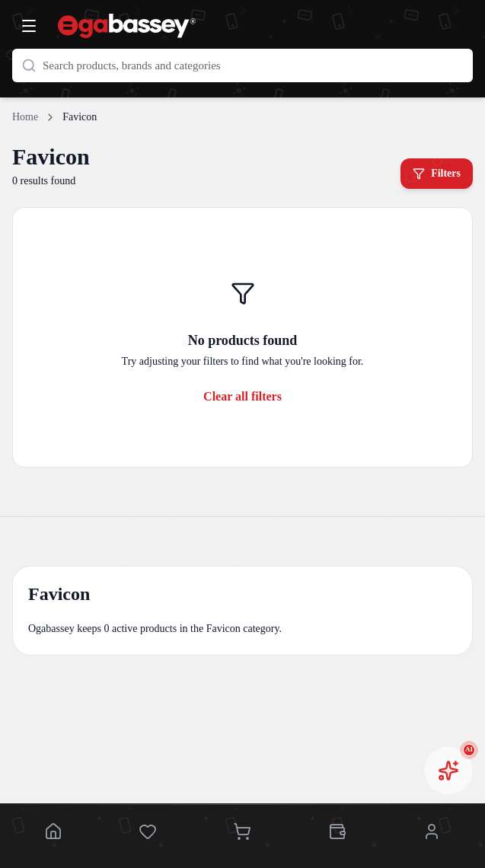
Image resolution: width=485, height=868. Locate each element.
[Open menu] (29, 26)
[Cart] (242, 833)
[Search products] (242, 65)
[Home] (53, 833)
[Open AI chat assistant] (448, 771)
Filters (437, 174)
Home (25, 117)
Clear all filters (242, 396)
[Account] (432, 833)
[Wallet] (337, 833)
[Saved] (148, 833)
